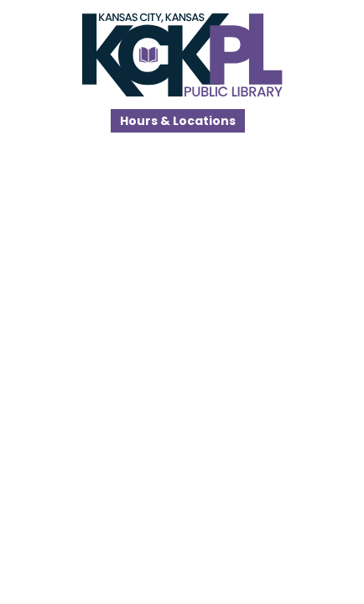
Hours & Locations (178, 121)
